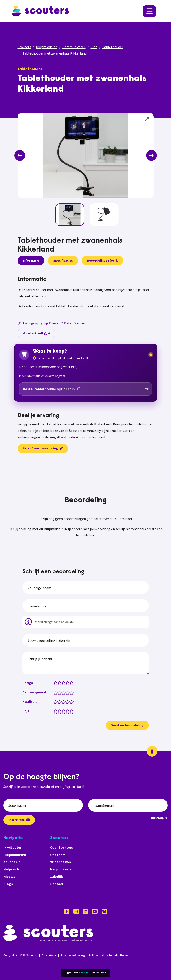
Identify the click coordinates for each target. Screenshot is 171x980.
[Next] (151, 155)
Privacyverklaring (73, 955)
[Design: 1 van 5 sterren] (57, 683)
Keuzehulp (12, 862)
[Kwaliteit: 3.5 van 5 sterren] (67, 702)
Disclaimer (49, 955)
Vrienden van (60, 862)
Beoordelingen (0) (103, 260)
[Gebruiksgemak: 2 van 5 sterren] (61, 692)
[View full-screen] (147, 119)
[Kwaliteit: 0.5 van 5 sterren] (55, 702)
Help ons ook (61, 869)
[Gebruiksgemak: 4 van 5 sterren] (69, 692)
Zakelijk (57, 876)
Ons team (58, 855)
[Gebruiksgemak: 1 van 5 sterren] (57, 692)
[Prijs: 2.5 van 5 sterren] (63, 711)
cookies (84, 972)
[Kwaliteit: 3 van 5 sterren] (65, 702)
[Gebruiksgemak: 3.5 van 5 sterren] (67, 692)
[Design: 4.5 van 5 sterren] (71, 683)
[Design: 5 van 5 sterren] (73, 683)
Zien (94, 47)
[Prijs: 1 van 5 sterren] (57, 711)
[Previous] (20, 155)
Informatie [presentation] (31, 260)
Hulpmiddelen (47, 47)
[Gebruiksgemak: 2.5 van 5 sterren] (63, 692)
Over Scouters (62, 847)
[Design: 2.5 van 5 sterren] (63, 683)
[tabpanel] (86, 293)
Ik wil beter (12, 847)
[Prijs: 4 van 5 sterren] (69, 711)
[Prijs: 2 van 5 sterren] (61, 711)
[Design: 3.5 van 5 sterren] (67, 683)
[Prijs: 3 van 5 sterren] (65, 711)
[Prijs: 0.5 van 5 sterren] (55, 711)
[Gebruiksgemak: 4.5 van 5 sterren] (71, 692)
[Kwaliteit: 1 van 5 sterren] (57, 702)
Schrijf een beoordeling (43, 448)
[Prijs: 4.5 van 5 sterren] (71, 711)
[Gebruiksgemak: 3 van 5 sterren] (65, 692)
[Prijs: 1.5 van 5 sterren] (59, 711)
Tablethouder (113, 47)
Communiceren (74, 47)
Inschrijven (19, 820)
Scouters (24, 47)
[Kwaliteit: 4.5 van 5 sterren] (71, 702)
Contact (57, 884)
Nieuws (9, 876)
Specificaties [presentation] (63, 260)
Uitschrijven (159, 818)
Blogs (8, 884)
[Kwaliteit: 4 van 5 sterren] (69, 702)
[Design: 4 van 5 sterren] (69, 683)
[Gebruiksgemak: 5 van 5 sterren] (73, 692)
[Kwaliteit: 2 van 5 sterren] (61, 702)
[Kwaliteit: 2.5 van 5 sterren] (63, 702)
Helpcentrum (14, 869)
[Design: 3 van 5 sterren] (65, 683)
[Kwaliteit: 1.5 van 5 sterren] (59, 702)
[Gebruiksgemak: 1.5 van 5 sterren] (59, 692)
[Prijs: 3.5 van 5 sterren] (67, 711)
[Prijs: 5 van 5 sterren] (73, 711)
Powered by (109, 955)
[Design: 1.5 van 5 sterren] (59, 683)
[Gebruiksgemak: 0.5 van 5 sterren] (55, 692)
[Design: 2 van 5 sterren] (61, 683)
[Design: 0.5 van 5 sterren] (55, 683)
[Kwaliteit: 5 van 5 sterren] (73, 702)
